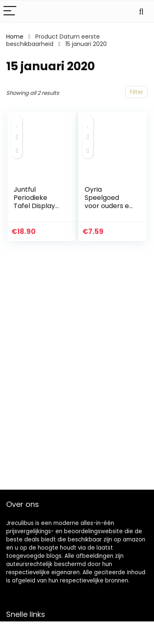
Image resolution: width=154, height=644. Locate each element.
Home (15, 37)
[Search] (141, 11)
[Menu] (10, 11)
